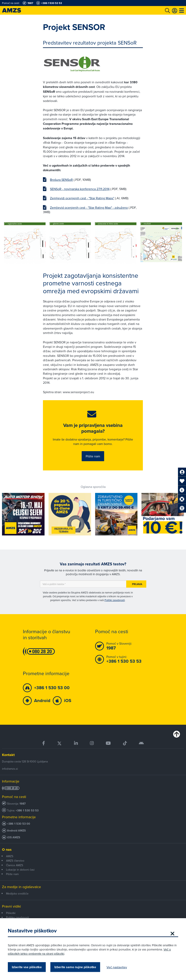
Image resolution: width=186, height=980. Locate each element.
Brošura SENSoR (61, 180)
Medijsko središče (17, 894)
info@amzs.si (10, 769)
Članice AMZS (15, 866)
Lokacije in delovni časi (20, 870)
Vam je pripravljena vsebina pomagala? (93, 429)
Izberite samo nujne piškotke (75, 967)
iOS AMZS (14, 838)
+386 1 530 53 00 (19, 824)
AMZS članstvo (15, 861)
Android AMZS (16, 831)
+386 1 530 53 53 (27, 811)
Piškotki (11, 914)
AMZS (10, 857)
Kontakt (8, 755)
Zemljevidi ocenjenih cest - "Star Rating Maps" (82, 198)
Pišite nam (93, 456)
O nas (7, 850)
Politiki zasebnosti (115, 601)
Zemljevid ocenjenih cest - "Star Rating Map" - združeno (89, 208)
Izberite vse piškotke (27, 967)
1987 (23, 804)
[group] (25, 243)
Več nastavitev (117, 967)
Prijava (137, 585)
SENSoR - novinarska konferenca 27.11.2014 (80, 189)
